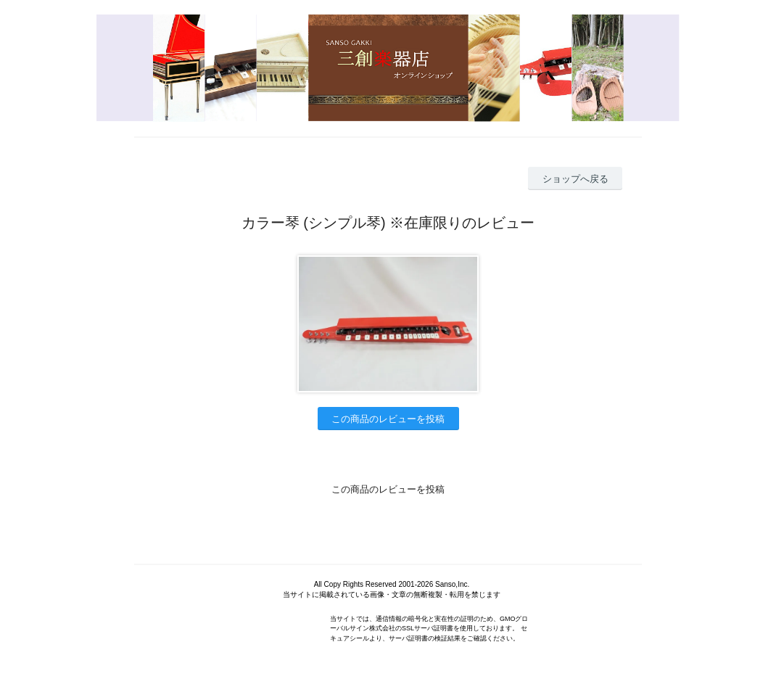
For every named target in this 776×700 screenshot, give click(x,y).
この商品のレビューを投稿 (388, 419)
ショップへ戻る (575, 179)
